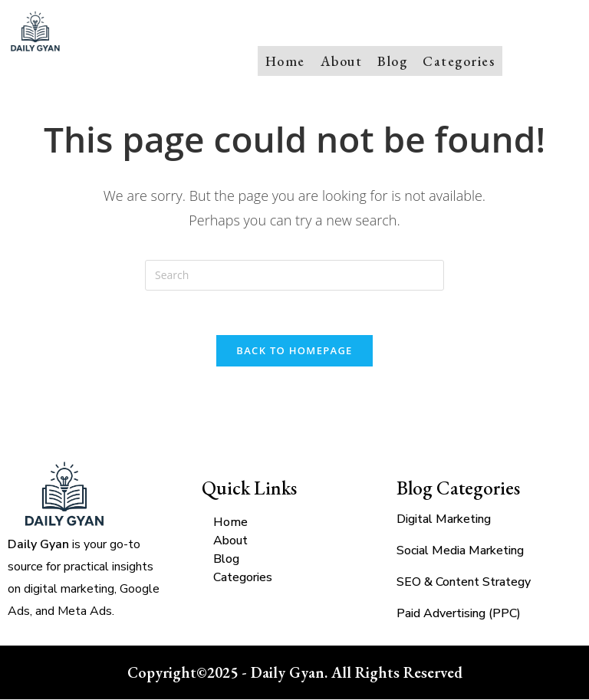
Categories (459, 60)
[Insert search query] (294, 274)
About (342, 60)
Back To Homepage (294, 351)
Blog (392, 60)
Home (285, 60)
